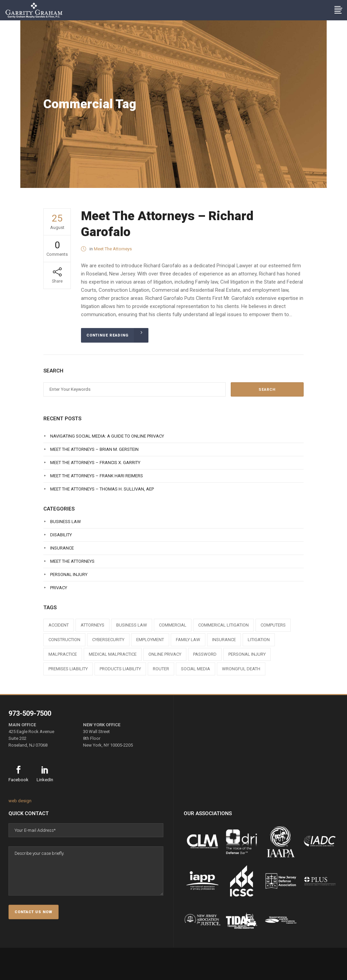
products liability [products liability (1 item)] (120, 669)
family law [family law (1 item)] (188, 640)
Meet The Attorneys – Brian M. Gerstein (94, 449)
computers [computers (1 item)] (273, 625)
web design (20, 801)
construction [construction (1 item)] (64, 640)
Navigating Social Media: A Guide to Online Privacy (107, 436)
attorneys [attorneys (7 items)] (93, 625)
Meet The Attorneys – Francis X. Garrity (95, 463)
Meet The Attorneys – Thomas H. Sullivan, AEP (102, 489)
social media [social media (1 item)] (196, 669)
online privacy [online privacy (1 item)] (165, 654)
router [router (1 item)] (161, 669)
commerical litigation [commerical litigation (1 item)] (223, 625)
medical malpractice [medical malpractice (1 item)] (113, 654)
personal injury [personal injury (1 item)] (247, 654)
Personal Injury (69, 574)
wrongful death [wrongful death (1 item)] (241, 669)
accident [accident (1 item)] (59, 625)
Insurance (62, 548)
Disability (61, 535)
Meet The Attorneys (113, 249)
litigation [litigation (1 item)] (259, 640)
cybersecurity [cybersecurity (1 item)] (108, 640)
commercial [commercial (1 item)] (173, 625)
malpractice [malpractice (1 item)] (63, 654)
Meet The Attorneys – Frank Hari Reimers (97, 476)
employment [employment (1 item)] (150, 640)
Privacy (59, 588)
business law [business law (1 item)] (132, 625)
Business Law (66, 522)
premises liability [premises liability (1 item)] (68, 669)
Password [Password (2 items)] (205, 654)
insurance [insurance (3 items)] (224, 640)
